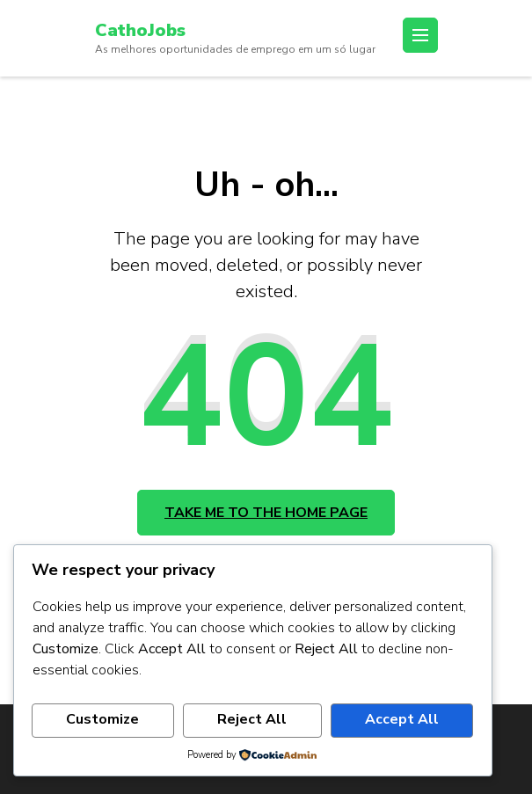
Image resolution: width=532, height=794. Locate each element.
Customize (102, 719)
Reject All (252, 719)
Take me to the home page (266, 513)
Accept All (402, 719)
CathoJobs (140, 30)
